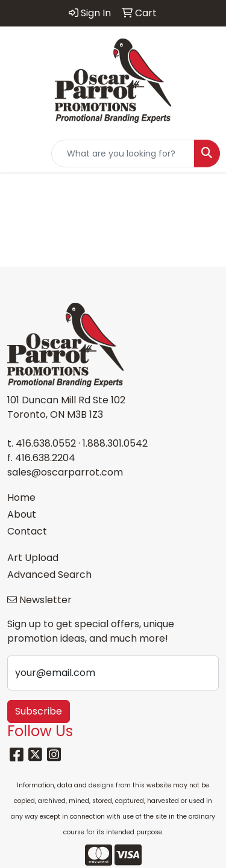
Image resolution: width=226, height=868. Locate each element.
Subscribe (39, 711)
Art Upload (33, 558)
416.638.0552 (46, 443)
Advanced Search (49, 575)
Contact (27, 531)
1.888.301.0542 (115, 443)
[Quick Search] (123, 153)
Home (21, 498)
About (22, 514)
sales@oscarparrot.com (65, 472)
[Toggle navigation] (19, 153)
